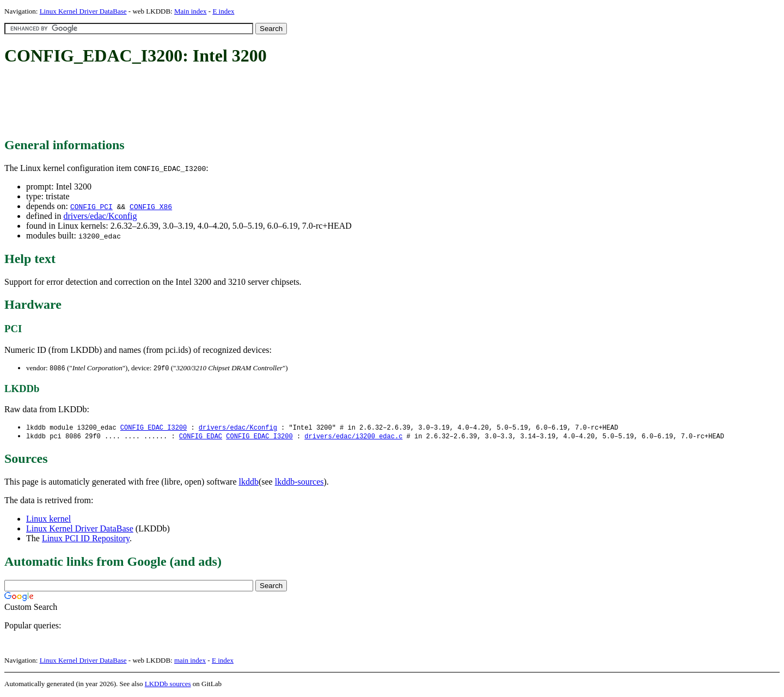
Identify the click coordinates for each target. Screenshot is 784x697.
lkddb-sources (299, 483)
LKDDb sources (168, 685)
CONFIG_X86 (151, 206)
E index (223, 11)
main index (190, 662)
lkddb (249, 483)
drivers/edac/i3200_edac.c (353, 438)
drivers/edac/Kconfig (100, 216)
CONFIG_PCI (91, 206)
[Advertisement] (203, 102)
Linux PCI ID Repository (86, 540)
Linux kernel (48, 520)
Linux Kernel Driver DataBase (83, 11)
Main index (191, 11)
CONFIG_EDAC (201, 438)
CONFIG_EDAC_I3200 (154, 428)
